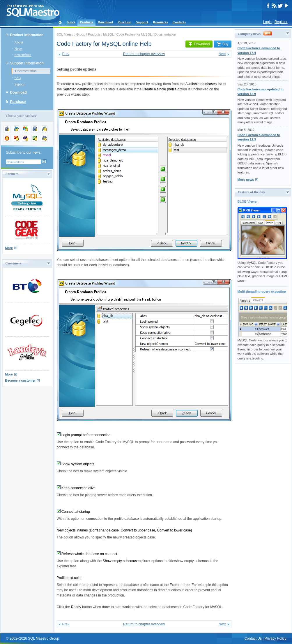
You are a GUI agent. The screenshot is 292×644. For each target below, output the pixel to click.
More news (246, 180)
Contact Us (253, 638)
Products (86, 22)
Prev (66, 54)
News (71, 22)
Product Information (27, 35)
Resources (160, 22)
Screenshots (23, 55)
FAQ (18, 78)
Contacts (179, 22)
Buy (223, 44)
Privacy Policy (276, 638)
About (19, 42)
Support (142, 22)
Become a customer (21, 380)
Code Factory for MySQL (134, 34)
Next (222, 54)
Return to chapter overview (144, 54)
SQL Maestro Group (71, 34)
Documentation (26, 71)
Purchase (124, 22)
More (9, 248)
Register (281, 22)
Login (267, 22)
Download (105, 22)
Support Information (27, 63)
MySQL (108, 34)
